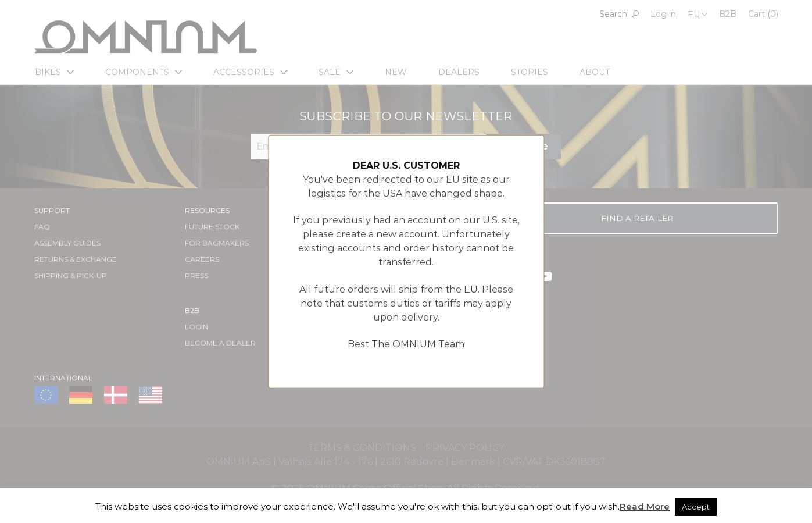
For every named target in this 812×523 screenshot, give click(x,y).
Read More (645, 506)
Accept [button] (696, 507)
